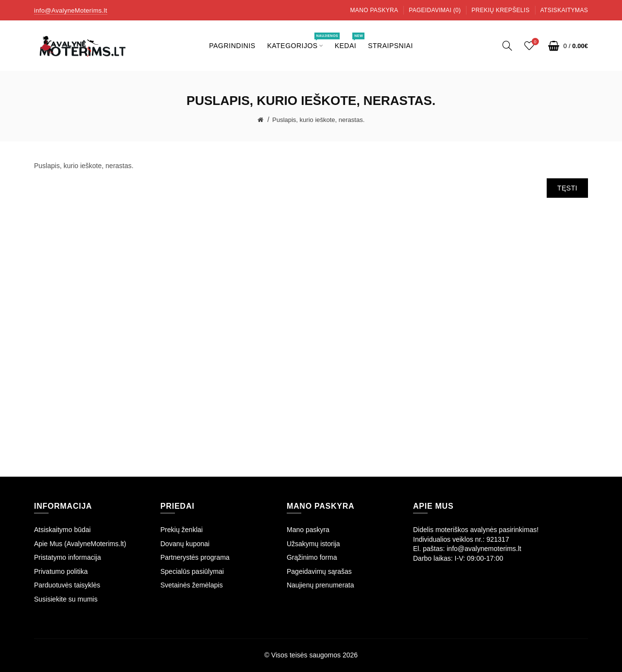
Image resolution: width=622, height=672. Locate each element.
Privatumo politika (61, 571)
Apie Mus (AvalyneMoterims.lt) (80, 544)
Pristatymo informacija (68, 557)
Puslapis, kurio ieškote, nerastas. (318, 120)
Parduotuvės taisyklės (67, 585)
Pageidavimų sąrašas (319, 571)
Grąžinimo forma (312, 557)
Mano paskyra (374, 10)
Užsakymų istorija (313, 544)
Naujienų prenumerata (320, 585)
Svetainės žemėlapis (191, 585)
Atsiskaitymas (564, 10)
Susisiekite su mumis (66, 599)
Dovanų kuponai (185, 544)
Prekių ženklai (181, 530)
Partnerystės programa (195, 557)
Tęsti (567, 188)
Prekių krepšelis (501, 10)
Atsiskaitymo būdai (62, 530)
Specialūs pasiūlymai (192, 571)
